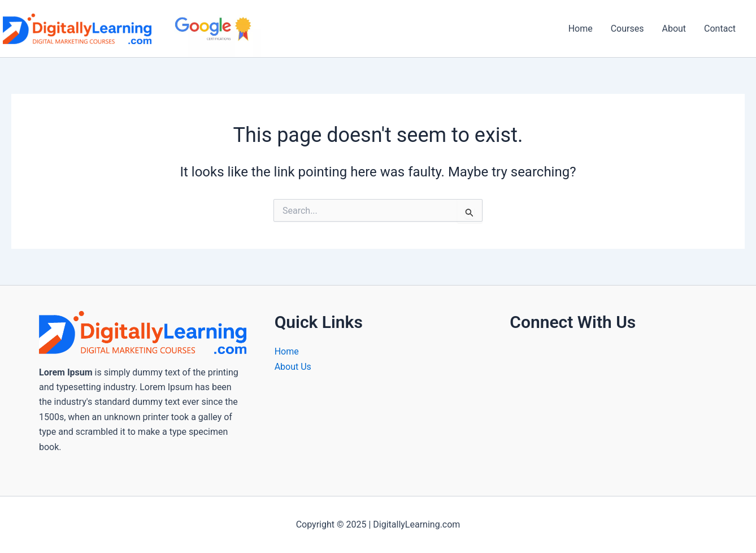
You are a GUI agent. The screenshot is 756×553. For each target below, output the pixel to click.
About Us (293, 367)
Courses (627, 29)
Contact (720, 29)
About (674, 29)
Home (581, 29)
